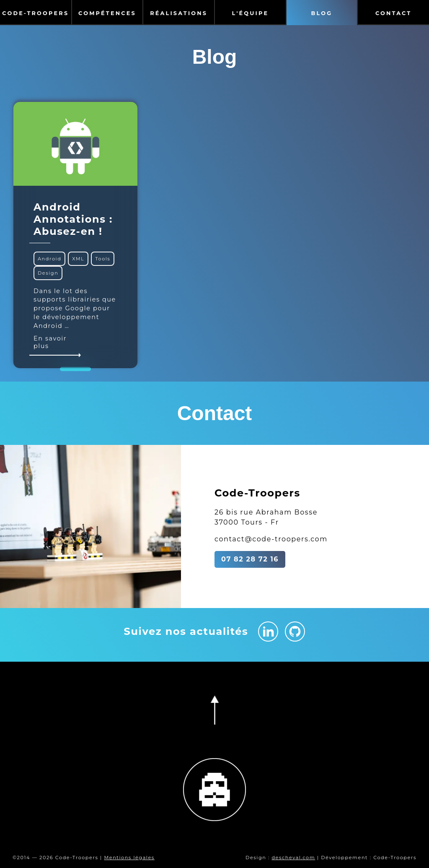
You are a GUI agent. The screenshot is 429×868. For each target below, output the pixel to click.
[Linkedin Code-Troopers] (268, 632)
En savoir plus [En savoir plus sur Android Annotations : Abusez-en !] (56, 345)
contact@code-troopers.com (271, 539)
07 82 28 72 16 (250, 559)
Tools (103, 259)
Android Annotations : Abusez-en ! (73, 219)
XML (78, 259)
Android (49, 259)
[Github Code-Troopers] (295, 632)
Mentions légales (129, 858)
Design (48, 273)
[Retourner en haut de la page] (214, 710)
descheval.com (293, 858)
